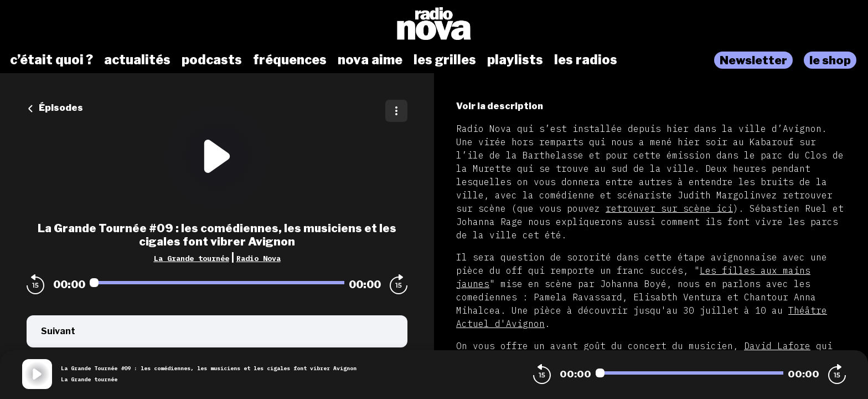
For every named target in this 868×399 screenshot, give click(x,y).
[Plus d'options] (396, 111)
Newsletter (753, 60)
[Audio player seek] (217, 283)
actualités (137, 60)
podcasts (212, 60)
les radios (586, 60)
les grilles (445, 60)
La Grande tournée (192, 258)
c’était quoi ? (51, 60)
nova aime (370, 60)
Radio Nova (259, 258)
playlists (515, 60)
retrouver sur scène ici (669, 208)
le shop (830, 60)
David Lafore (777, 346)
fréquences (290, 60)
